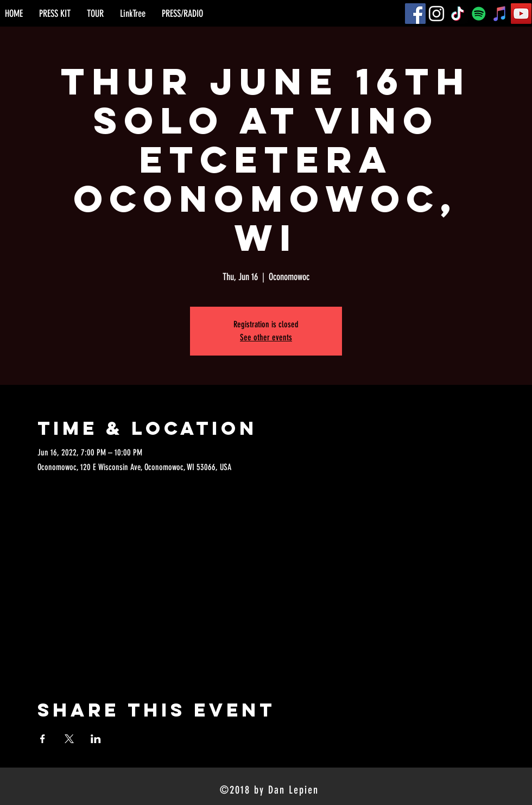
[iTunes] (500, 14)
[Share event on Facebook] (43, 739)
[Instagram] (436, 14)
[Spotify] (479, 14)
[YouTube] (521, 14)
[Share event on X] (69, 739)
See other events (266, 337)
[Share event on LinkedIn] (96, 739)
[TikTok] (458, 14)
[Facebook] (415, 14)
